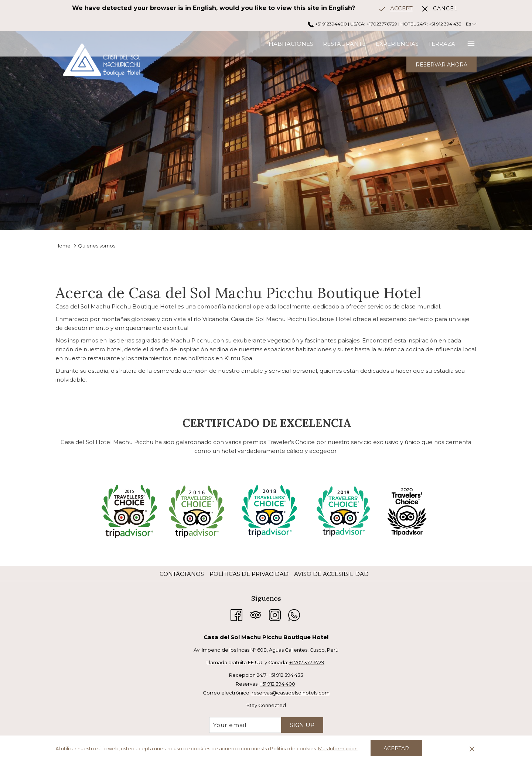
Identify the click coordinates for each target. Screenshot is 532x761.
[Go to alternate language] (396, 8)
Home (63, 246)
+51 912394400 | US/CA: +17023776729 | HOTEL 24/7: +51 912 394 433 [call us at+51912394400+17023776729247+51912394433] (384, 24)
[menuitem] (219, 44)
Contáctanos (182, 574)
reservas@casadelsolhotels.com (291, 693)
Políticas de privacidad (249, 574)
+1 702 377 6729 (307, 662)
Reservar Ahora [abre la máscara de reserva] (441, 65)
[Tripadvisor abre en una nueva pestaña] (256, 614)
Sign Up (302, 725)
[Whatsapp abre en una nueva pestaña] (294, 614)
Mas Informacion (338, 748)
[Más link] (468, 44)
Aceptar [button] (396, 748)
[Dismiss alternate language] (440, 8)
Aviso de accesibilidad (331, 574)
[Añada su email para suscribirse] (245, 725)
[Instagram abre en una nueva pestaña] (275, 614)
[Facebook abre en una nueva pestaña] (236, 614)
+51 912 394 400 (277, 684)
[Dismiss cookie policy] (472, 748)
